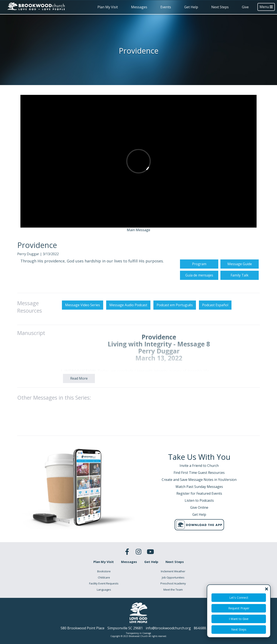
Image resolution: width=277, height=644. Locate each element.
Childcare (104, 577)
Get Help (191, 7)
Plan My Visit (108, 7)
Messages (139, 7)
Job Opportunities (173, 577)
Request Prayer (239, 608)
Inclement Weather (173, 571)
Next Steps (220, 7)
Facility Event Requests (104, 583)
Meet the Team (173, 590)
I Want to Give (239, 619)
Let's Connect (239, 598)
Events (166, 7)
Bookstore (104, 571)
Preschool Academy (173, 583)
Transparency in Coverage (138, 633)
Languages (104, 590)
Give (245, 7)
